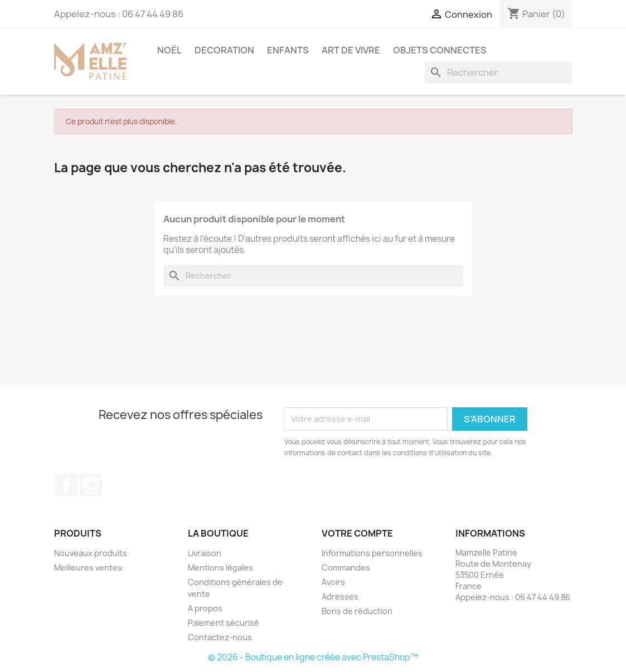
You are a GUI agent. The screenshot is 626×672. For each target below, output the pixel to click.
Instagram (91, 485)
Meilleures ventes (88, 568)
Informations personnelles (372, 553)
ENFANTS (288, 50)
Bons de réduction (357, 611)
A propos (205, 608)
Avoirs (333, 582)
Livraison (205, 553)
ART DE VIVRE (351, 50)
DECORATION (224, 50)
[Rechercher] (498, 72)
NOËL (169, 50)
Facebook (66, 485)
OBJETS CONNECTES (440, 50)
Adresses (340, 596)
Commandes (346, 568)
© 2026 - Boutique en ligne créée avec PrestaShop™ (313, 657)
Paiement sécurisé (224, 623)
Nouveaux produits (91, 553)
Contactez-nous (220, 637)
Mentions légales (220, 568)
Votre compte (357, 533)
